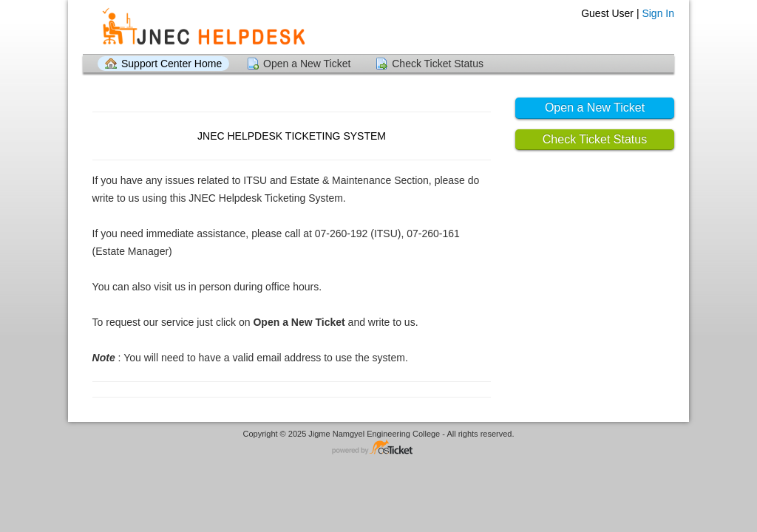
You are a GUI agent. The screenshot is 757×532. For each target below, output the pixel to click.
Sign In (658, 13)
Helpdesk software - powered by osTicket (378, 448)
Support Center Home (172, 64)
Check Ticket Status (438, 64)
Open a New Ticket (307, 64)
